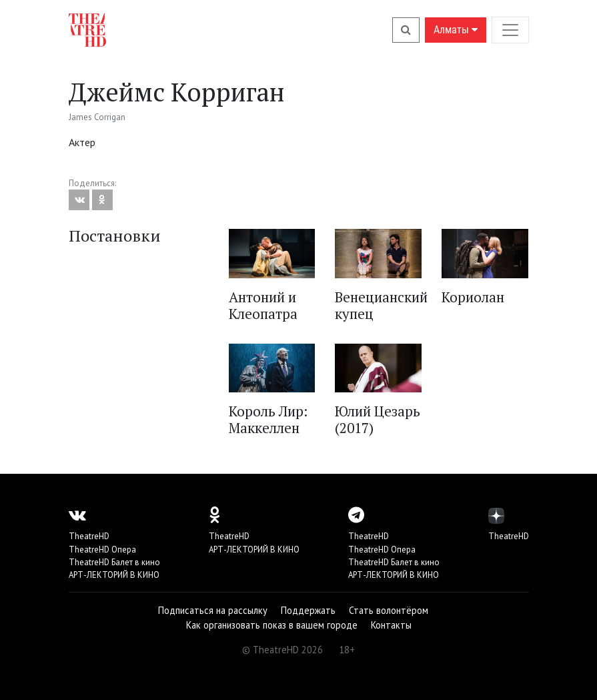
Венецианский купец (381, 305)
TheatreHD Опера (102, 550)
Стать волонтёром (389, 610)
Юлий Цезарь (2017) (378, 419)
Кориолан (473, 297)
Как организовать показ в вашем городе (272, 625)
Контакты (391, 625)
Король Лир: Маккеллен (268, 419)
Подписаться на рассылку (213, 610)
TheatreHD (89, 536)
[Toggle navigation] (510, 30)
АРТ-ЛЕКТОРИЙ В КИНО (114, 575)
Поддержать (308, 610)
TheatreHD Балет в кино (114, 562)
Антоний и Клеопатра (263, 305)
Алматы (456, 30)
